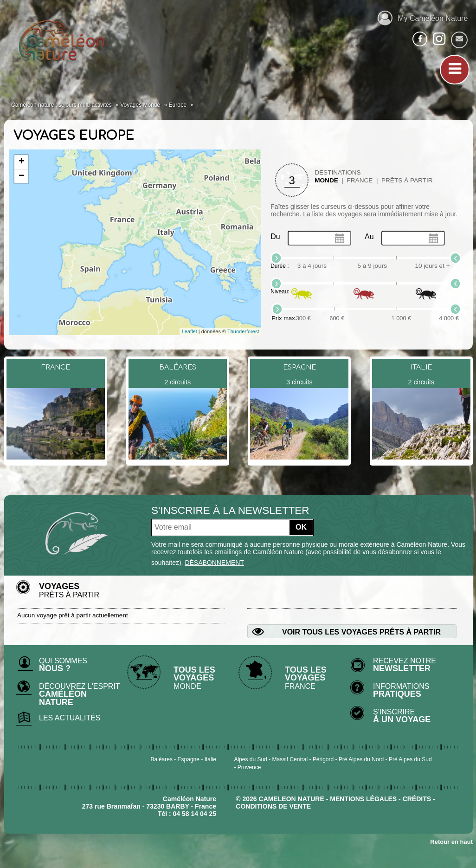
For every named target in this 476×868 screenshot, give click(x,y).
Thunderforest (243, 331)
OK (301, 527)
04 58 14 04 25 (195, 814)
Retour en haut (451, 842)
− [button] (22, 176)
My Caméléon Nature (423, 17)
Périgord (323, 759)
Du (275, 236)
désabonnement (214, 563)
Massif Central (290, 759)
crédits (417, 799)
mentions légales (363, 799)
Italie (210, 759)
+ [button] (22, 162)
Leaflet (190, 331)
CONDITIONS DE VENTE (273, 806)
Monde (326, 180)
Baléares (162, 759)
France (360, 180)
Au (369, 236)
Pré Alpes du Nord (361, 759)
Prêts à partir (407, 180)
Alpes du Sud (250, 759)
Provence (249, 767)
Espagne (189, 759)
